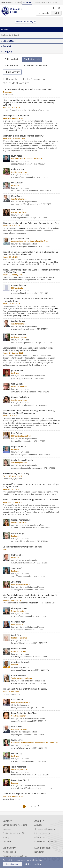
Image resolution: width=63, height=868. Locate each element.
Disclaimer (7, 842)
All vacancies (40, 837)
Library (54, 2)
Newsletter (39, 852)
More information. (34, 860)
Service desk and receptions (15, 825)
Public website (12, 59)
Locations (7, 829)
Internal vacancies (42, 833)
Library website (12, 72)
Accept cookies (12, 864)
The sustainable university (45, 829)
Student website (32, 59)
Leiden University (7, 2)
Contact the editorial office (14, 833)
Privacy (6, 837)
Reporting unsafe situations (15, 856)
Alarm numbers (9, 852)
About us (38, 825)
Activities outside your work (46, 842)
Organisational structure (42, 2)
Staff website (6, 35)
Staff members (27, 2)
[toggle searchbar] (59, 8)
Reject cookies (34, 864)
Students (18, 2)
